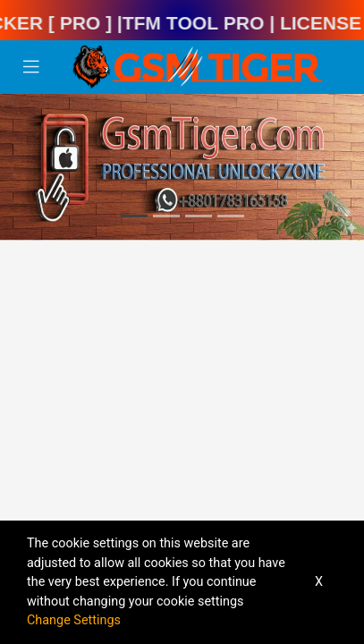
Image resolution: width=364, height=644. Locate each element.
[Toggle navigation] (31, 67)
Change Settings (74, 620)
